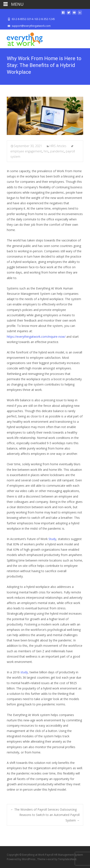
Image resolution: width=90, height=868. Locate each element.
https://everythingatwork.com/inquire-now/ (36, 337)
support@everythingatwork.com (31, 26)
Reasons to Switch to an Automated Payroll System (49, 817)
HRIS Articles (58, 146)
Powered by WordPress (21, 859)
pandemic (57, 151)
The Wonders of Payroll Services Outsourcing (44, 809)
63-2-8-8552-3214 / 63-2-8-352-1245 (33, 19)
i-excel (50, 859)
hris (46, 151)
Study (52, 539)
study (24, 672)
